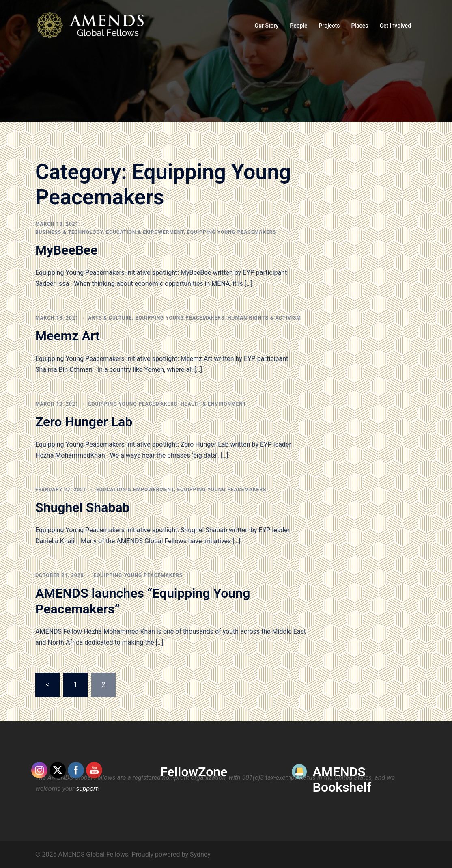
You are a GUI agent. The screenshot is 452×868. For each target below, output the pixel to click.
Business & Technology (69, 232)
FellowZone (194, 772)
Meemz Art (68, 336)
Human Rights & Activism (264, 318)
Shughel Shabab (83, 507)
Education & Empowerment (145, 232)
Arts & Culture (110, 318)
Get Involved (395, 26)
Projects (329, 26)
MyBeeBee (66, 250)
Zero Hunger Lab (84, 422)
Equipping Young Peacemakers (232, 232)
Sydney (200, 854)
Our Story (267, 26)
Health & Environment (213, 404)
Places (359, 26)
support (87, 789)
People (298, 26)
